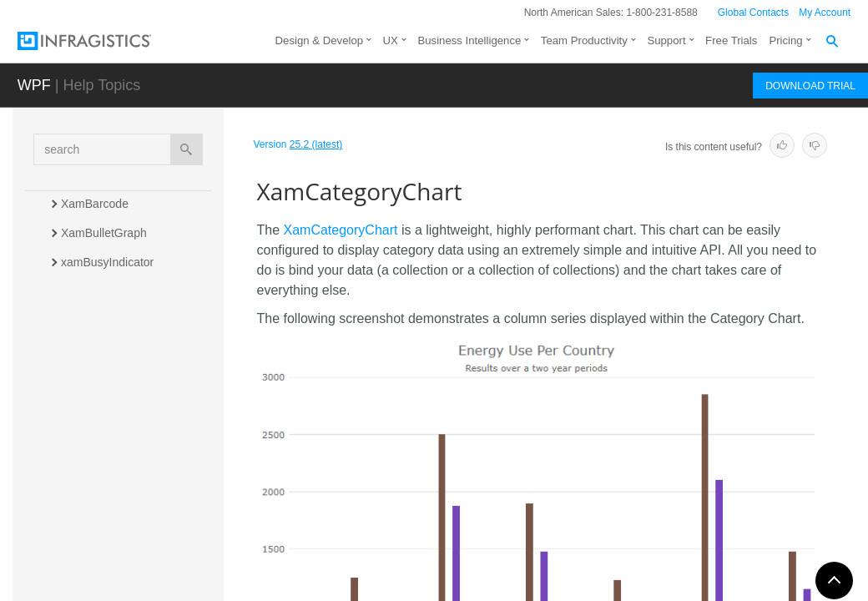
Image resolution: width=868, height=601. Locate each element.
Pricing (785, 40)
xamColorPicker (102, 554)
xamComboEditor (106, 496)
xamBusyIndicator (107, 262)
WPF (34, 85)
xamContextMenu (107, 525)
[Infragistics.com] (101, 41)
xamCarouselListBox (114, 350)
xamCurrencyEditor (111, 583)
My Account (825, 13)
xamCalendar (96, 321)
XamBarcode (95, 204)
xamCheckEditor (104, 437)
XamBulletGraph (104, 233)
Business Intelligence (469, 40)
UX (391, 40)
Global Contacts (753, 13)
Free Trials (731, 40)
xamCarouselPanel (110, 379)
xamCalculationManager (124, 291)
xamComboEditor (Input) (125, 467)
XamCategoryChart (114, 408)
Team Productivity (584, 40)
